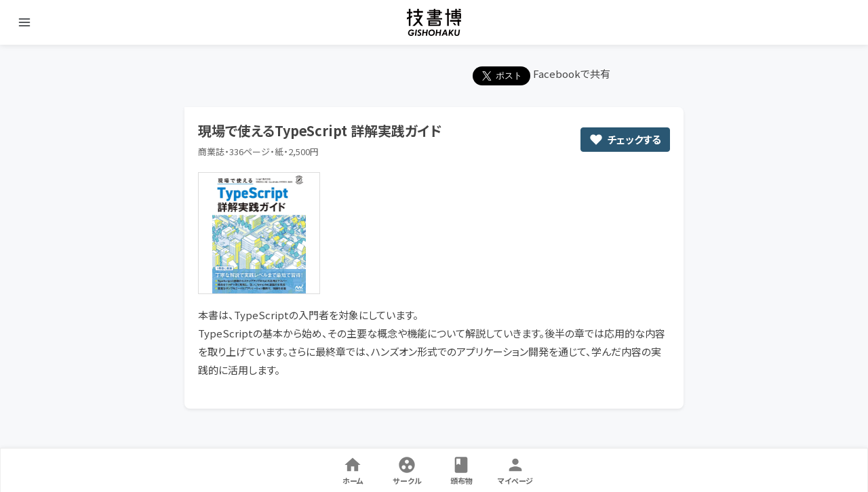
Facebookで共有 (572, 74)
